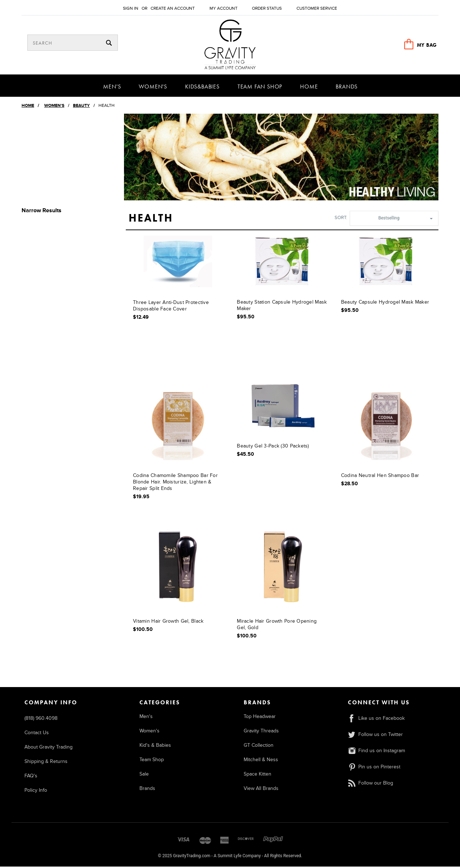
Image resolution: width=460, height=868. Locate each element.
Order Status (267, 8)
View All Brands (261, 790)
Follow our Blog (371, 784)
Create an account (173, 8)
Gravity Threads (261, 732)
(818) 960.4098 (41, 720)
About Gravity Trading (49, 748)
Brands (347, 88)
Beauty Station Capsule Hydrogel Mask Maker (282, 307)
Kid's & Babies (155, 747)
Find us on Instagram (376, 752)
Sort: (341, 219)
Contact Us (37, 734)
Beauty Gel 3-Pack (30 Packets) (273, 447)
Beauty (81, 107)
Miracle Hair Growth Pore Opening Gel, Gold (277, 626)
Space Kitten (257, 775)
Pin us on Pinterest (374, 768)
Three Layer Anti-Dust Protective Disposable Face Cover (171, 307)
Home (309, 88)
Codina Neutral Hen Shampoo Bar (380, 477)
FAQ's (31, 777)
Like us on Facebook (376, 720)
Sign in (131, 8)
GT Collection (259, 747)
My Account (224, 8)
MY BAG (427, 45)
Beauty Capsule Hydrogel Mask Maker (385, 303)
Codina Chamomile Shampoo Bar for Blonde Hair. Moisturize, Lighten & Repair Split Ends (175, 484)
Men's (112, 88)
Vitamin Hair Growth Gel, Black (168, 623)
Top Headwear (260, 718)
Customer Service (317, 8)
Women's (153, 88)
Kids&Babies (202, 88)
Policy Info (36, 792)
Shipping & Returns (46, 763)
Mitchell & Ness (261, 761)
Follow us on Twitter (375, 736)
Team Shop (152, 761)
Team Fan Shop (260, 88)
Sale (144, 775)
